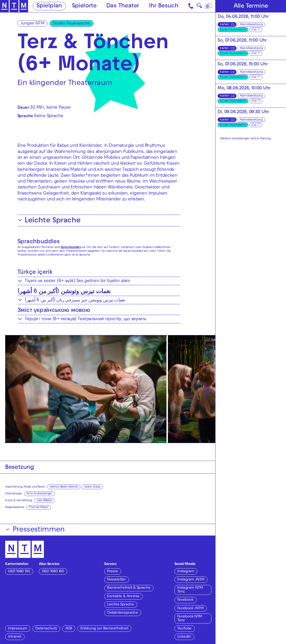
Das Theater (123, 6)
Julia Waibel (44, 501)
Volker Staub (92, 487)
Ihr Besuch (164, 6)
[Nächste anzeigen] (207, 389)
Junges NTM (32, 24)
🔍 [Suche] (199, 7)
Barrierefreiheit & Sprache (129, 588)
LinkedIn (184, 637)
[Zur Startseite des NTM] (14, 6)
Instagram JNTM (191, 580)
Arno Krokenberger (39, 494)
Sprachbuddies (39, 242)
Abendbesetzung (251, 25)
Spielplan (49, 6)
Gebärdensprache (122, 613)
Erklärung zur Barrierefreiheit (104, 629)
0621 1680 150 (19, 572)
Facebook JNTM (190, 608)
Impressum (18, 629)
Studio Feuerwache (71, 24)
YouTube (184, 629)
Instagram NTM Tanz (190, 590)
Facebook (185, 600)
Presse (112, 572)
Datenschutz (46, 629)
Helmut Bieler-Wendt (64, 487)
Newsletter (116, 580)
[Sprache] (209, 6)
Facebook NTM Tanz (190, 619)
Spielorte (84, 6)
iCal (254, 30)
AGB (69, 629)
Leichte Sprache (120, 605)
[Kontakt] (191, 6)
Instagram (186, 572)
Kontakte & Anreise (123, 596)
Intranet (15, 637)
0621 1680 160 (53, 572)
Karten (224, 25)
